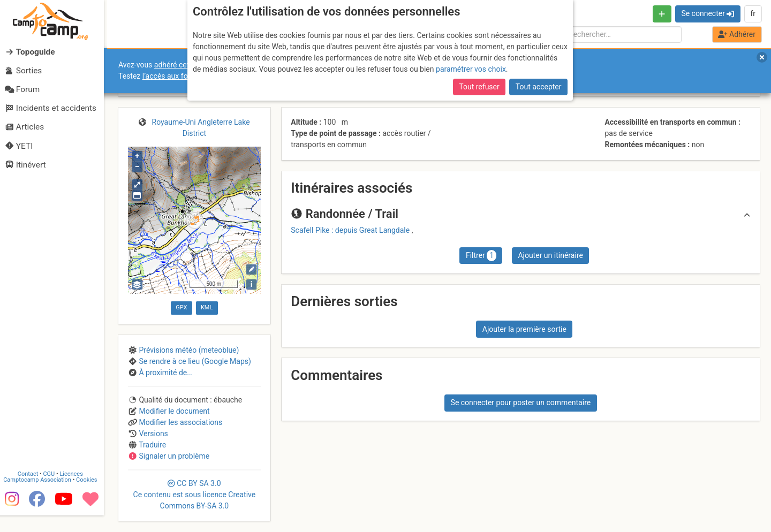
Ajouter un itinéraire (550, 255)
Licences (75, 491)
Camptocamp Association (40, 496)
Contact (31, 491)
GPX (181, 307)
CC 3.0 (195, 495)
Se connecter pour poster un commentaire (521, 402)
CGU (52, 491)
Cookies (90, 496)
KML (207, 307)
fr (753, 13)
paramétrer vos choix (471, 69)
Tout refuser (479, 87)
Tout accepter (539, 87)
